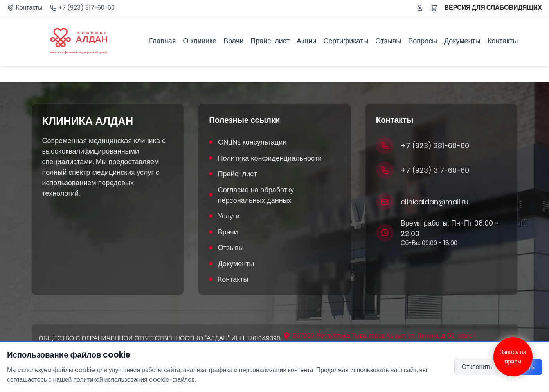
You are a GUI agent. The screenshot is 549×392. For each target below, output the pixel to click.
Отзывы (388, 41)
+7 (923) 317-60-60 (86, 8)
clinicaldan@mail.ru (435, 202)
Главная (163, 41)
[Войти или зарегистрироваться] (420, 8)
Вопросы (423, 41)
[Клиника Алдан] (79, 41)
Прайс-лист (270, 41)
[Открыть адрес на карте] (379, 336)
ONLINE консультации (248, 142)
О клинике (200, 41)
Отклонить (477, 367)
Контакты (29, 8)
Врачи (233, 41)
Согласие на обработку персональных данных (251, 195)
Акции (306, 41)
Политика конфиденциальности (265, 158)
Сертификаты (346, 41)
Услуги (224, 216)
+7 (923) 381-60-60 (435, 146)
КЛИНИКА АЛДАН (88, 121)
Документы (462, 41)
